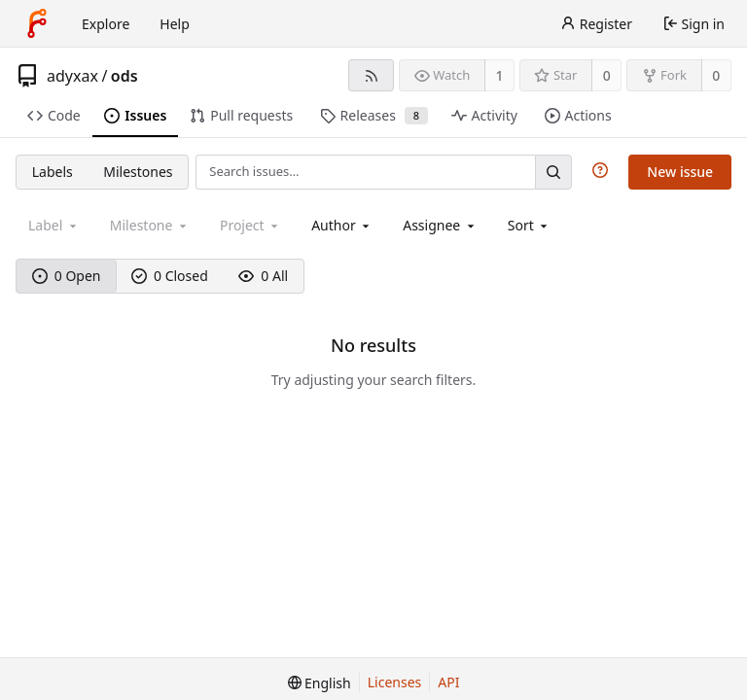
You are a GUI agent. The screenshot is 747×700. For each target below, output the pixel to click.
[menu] (530, 225)
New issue (680, 172)
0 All (263, 276)
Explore (106, 24)
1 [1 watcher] (500, 75)
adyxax (72, 76)
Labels (53, 172)
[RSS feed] (371, 75)
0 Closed (170, 276)
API (448, 682)
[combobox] (342, 225)
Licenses (395, 682)
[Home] (37, 23)
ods (124, 76)
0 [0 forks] (716, 75)
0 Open (67, 276)
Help (175, 24)
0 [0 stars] (607, 75)
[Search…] (553, 172)
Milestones (138, 172)
